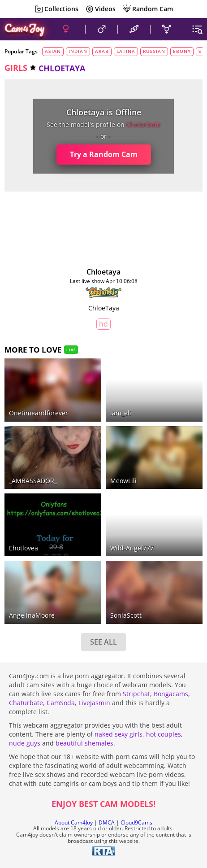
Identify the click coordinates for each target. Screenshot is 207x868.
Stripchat (136, 694)
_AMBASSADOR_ (33, 481)
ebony (182, 51)
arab (102, 51)
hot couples (164, 734)
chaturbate (143, 124)
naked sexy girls (119, 734)
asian (53, 51)
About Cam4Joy (74, 822)
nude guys (25, 743)
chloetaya (103, 272)
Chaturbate (26, 703)
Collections (56, 9)
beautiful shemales (84, 743)
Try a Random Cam (104, 154)
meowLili (123, 481)
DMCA (107, 822)
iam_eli (121, 413)
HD (103, 324)
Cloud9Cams (136, 822)
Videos (100, 9)
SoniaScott (126, 615)
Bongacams (171, 694)
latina (126, 51)
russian (154, 51)
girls (16, 68)
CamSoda (61, 703)
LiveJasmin (94, 703)
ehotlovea (24, 548)
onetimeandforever (39, 413)
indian (78, 51)
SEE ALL (103, 642)
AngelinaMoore (32, 615)
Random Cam (148, 9)
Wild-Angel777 (132, 548)
